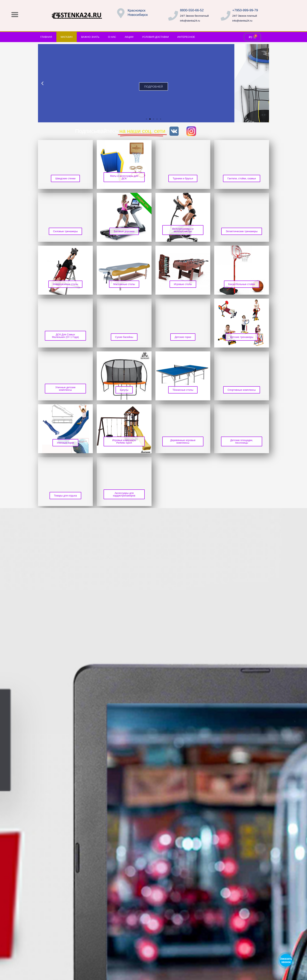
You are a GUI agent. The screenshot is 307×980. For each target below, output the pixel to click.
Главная (46, 37)
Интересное (186, 37)
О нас (112, 37)
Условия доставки (155, 37)
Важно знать (90, 37)
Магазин (67, 37)
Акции (129, 37)
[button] (42, 83)
